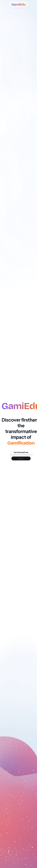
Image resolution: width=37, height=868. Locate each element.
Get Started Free (21, 452)
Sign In (21, 458)
